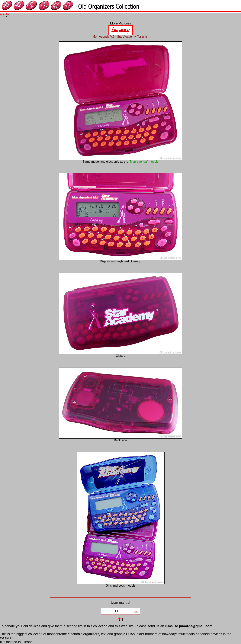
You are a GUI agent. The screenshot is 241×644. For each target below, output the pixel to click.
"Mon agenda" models (144, 162)
